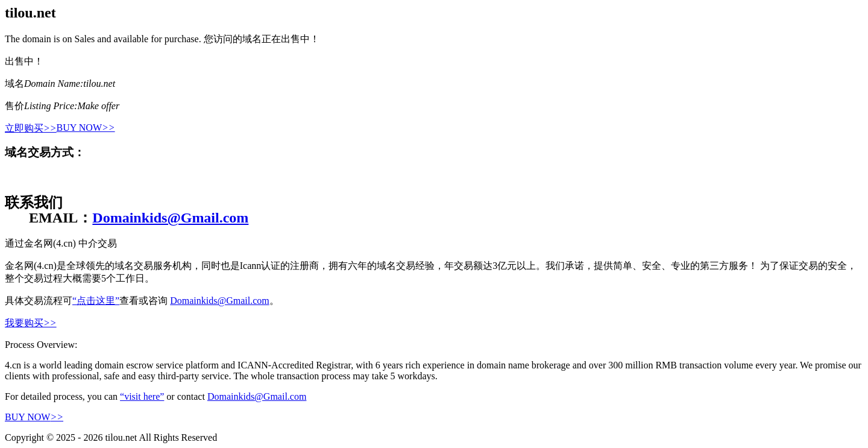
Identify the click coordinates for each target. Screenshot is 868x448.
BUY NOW (86, 128)
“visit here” (142, 396)
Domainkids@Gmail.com (170, 218)
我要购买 (31, 323)
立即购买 (31, 128)
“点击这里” (96, 301)
